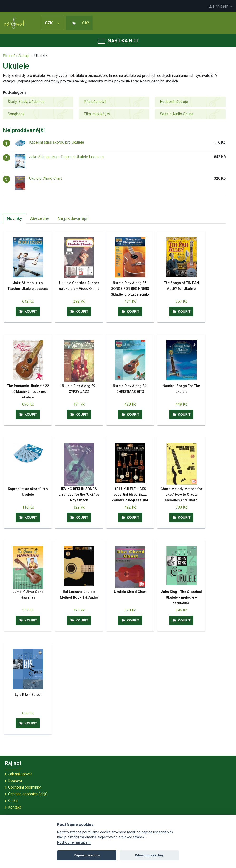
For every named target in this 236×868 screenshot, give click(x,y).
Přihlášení (221, 6)
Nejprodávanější (73, 218)
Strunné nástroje (16, 56)
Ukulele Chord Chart (46, 178)
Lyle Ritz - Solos (28, 695)
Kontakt (14, 807)
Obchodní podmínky (25, 787)
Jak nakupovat (20, 774)
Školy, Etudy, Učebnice (26, 102)
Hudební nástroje (174, 102)
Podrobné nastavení (74, 842)
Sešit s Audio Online (177, 114)
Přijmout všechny (87, 855)
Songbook (16, 114)
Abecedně (40, 218)
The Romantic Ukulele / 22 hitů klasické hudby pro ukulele (28, 392)
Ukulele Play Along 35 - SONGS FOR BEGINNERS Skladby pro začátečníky (130, 289)
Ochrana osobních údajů (28, 794)
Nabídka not (118, 41)
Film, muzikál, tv (97, 114)
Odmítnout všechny (149, 855)
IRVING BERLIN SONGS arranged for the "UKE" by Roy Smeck (79, 495)
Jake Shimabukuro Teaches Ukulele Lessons (66, 157)
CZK (52, 23)
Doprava (15, 781)
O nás (13, 801)
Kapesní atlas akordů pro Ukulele (57, 142)
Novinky (15, 218)
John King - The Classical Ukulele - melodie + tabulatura (181, 598)
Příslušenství (95, 102)
